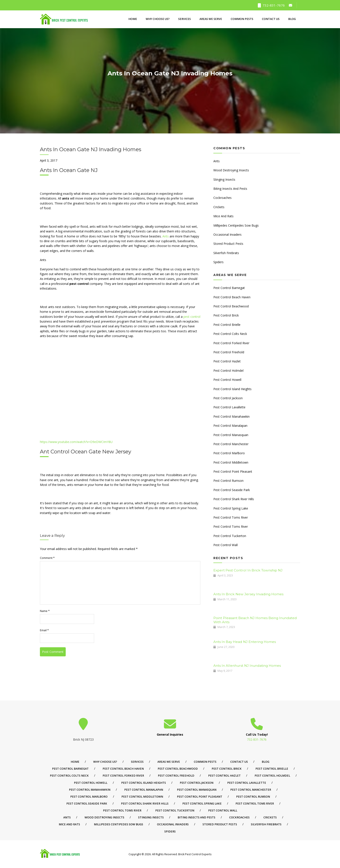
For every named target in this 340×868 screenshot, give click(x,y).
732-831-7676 (271, 5)
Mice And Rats (223, 216)
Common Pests (242, 19)
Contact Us (271, 19)
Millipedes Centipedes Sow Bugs (236, 225)
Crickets (219, 207)
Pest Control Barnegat (229, 288)
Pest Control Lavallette (229, 407)
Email (44, 630)
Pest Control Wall (226, 545)
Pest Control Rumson (228, 481)
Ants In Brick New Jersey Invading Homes (248, 594)
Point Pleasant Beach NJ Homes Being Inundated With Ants (255, 620)
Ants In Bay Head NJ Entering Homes (245, 642)
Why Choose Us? (158, 19)
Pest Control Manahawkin (231, 416)
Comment (47, 558)
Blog (292, 19)
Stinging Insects (224, 179)
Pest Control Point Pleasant (233, 471)
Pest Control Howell (227, 380)
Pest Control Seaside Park (232, 490)
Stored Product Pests (228, 244)
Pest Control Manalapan (230, 426)
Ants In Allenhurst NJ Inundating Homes (247, 666)
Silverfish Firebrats (226, 253)
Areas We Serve (211, 19)
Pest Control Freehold (229, 352)
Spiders (218, 262)
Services (185, 19)
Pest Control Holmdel (228, 371)
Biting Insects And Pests (230, 189)
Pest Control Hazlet (227, 361)
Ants (166, 236)
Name (45, 611)
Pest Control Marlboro (229, 453)
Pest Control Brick (226, 315)
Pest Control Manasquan (231, 435)
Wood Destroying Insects (231, 170)
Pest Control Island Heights (232, 389)
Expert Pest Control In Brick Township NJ (248, 570)
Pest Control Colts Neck (230, 334)
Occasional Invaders (227, 234)
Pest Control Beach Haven (232, 297)
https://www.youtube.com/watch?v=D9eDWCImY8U (76, 442)
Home (133, 19)
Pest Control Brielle (227, 325)
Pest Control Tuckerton (230, 536)
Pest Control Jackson (228, 398)
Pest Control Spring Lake (231, 508)
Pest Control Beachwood (231, 306)
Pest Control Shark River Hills (234, 499)
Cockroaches (222, 198)
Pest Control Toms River (231, 517)
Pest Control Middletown (231, 462)
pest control (192, 317)
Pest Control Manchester (231, 444)
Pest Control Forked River (231, 343)
